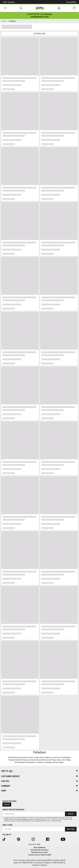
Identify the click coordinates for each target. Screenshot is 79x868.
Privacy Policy (58, 819)
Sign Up (7, 804)
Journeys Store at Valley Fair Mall (40, 855)
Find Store (71, 829)
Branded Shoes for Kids (40, 852)
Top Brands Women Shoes (39, 850)
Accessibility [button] (71, 2)
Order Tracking (9, 2)
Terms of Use (48, 819)
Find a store (7, 825)
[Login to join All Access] (40, 14)
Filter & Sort (39, 34)
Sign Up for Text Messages (13, 810)
